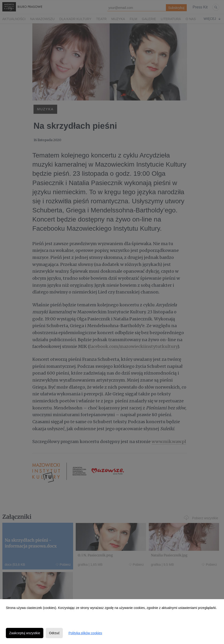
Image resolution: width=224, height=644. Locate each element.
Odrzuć (54, 633)
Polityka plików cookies (85, 633)
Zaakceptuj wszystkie (25, 633)
